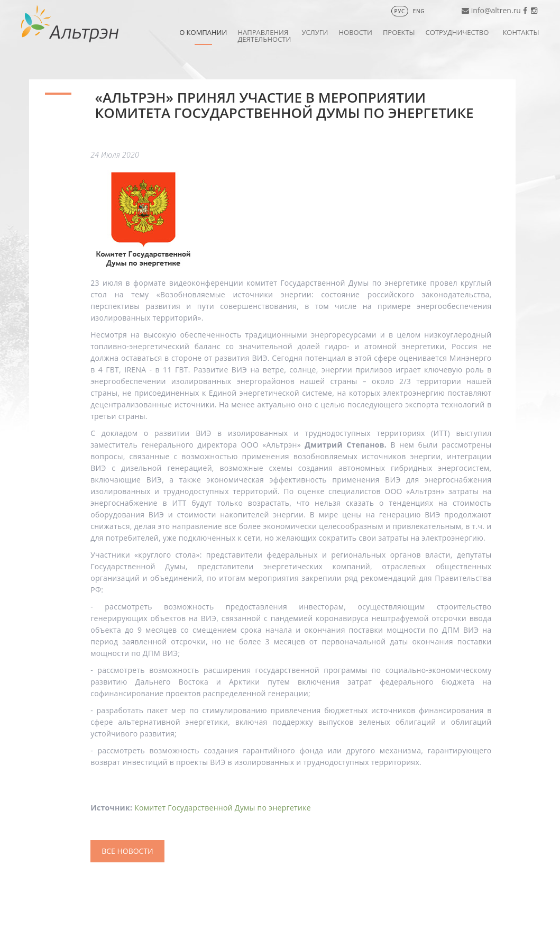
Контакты (521, 32)
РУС (400, 11)
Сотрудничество (457, 32)
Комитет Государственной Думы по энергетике (223, 808)
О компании (203, 32)
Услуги (315, 32)
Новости (355, 32)
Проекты (399, 32)
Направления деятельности (264, 36)
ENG (419, 11)
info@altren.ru (496, 10)
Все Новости (127, 851)
